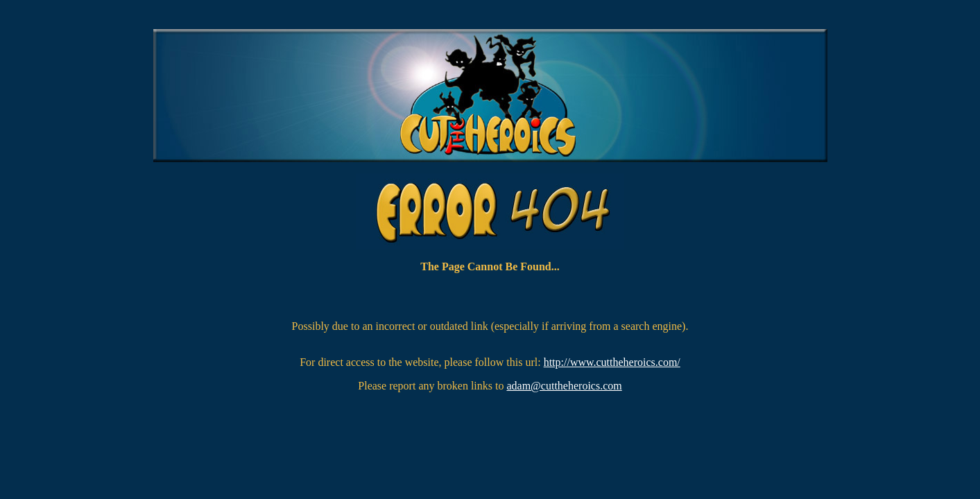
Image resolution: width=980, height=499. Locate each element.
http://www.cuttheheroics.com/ (612, 362)
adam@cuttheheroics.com (564, 386)
